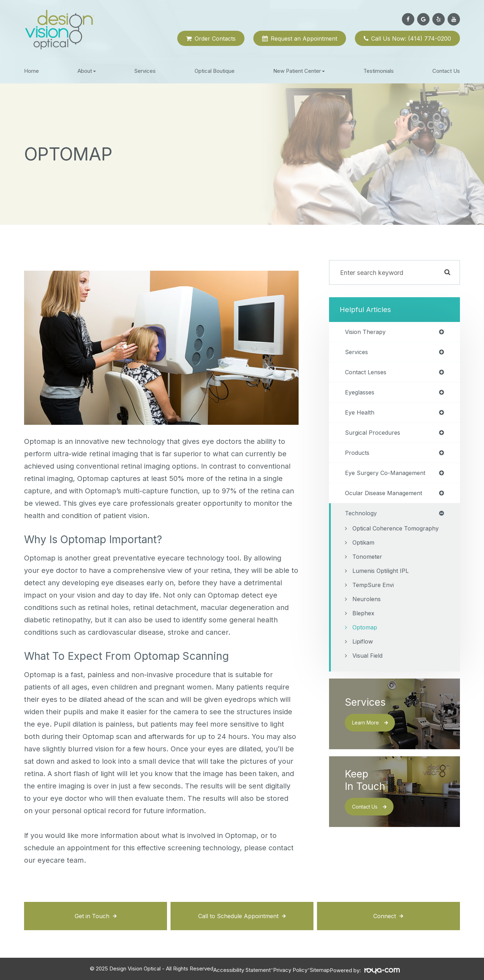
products (358, 457)
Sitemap (320, 969)
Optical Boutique (215, 71)
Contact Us (446, 71)
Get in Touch (92, 916)
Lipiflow (364, 659)
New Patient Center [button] (299, 71)
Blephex (364, 630)
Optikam (365, 560)
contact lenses (368, 374)
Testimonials (379, 71)
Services (145, 71)
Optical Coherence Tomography (379, 540)
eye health (361, 416)
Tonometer (368, 574)
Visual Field (369, 673)
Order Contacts (215, 39)
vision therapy (367, 332)
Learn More (369, 740)
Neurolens (367, 616)
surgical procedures (374, 436)
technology (362, 520)
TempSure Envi (374, 602)
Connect (385, 916)
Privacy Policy (290, 969)
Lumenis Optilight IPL (383, 588)
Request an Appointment (304, 39)
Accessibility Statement (242, 969)
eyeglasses (361, 395)
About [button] (87, 71)
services (357, 353)
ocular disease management (387, 499)
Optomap (366, 644)
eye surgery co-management (388, 478)
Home (31, 71)
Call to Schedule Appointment (238, 916)
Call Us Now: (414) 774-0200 (411, 39)
